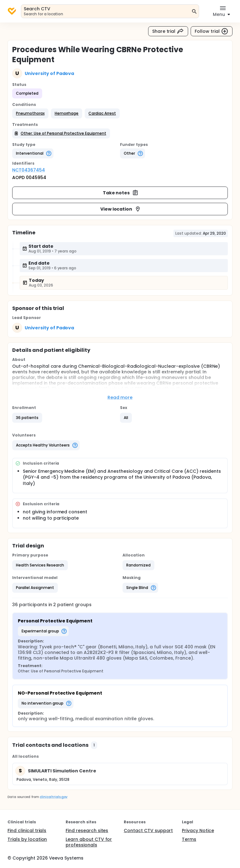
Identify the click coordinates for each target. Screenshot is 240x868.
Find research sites (87, 831)
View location (121, 209)
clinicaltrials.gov (53, 797)
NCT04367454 (29, 170)
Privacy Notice (198, 831)
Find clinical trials (27, 831)
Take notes (121, 193)
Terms (189, 839)
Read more (120, 397)
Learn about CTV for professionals (89, 842)
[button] (30, 113)
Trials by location (27, 839)
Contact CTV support (148, 831)
